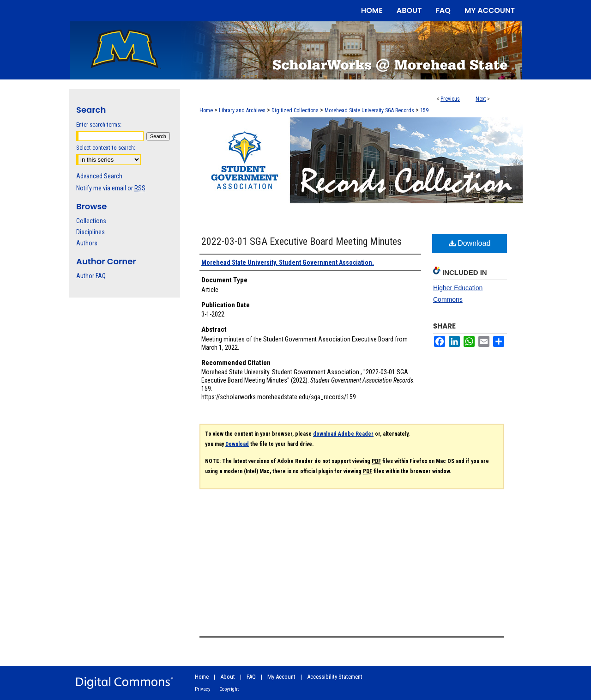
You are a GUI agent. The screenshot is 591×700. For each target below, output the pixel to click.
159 (424, 110)
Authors (87, 243)
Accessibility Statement (335, 677)
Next (481, 99)
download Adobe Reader (343, 434)
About (228, 677)
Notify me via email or (111, 188)
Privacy (203, 689)
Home (206, 110)
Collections (91, 221)
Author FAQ (91, 276)
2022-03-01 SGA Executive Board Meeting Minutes (302, 241)
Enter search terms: (99, 125)
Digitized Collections (295, 110)
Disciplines (90, 232)
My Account (281, 677)
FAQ (251, 677)
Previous (450, 99)
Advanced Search (99, 176)
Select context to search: (106, 148)
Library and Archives (242, 110)
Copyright (229, 689)
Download (470, 243)
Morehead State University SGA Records (369, 110)
